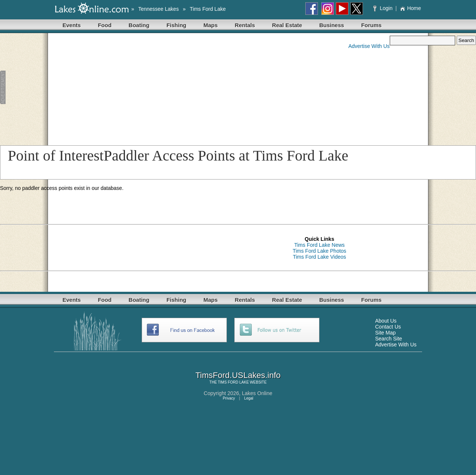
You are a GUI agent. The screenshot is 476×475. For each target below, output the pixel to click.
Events (72, 25)
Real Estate (287, 25)
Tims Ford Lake (208, 9)
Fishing (176, 25)
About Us (386, 321)
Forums (371, 25)
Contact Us (388, 327)
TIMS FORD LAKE (233, 382)
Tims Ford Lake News (319, 245)
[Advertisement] (144, 88)
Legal (249, 398)
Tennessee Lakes (159, 9)
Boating (139, 25)
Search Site (389, 339)
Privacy (229, 398)
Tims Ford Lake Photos (319, 251)
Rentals (245, 25)
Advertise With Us (369, 46)
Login (384, 8)
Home (410, 8)
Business (332, 25)
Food (105, 25)
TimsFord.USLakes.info (238, 375)
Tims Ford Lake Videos (319, 257)
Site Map (385, 333)
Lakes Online (257, 393)
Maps (210, 25)
